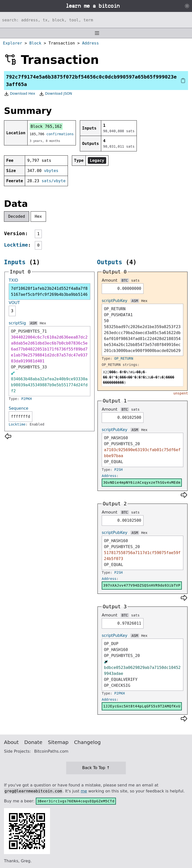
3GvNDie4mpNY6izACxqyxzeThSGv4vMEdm (142, 482)
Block (35, 43)
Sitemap (58, 742)
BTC (125, 280)
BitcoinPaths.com (51, 751)
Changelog (87, 742)
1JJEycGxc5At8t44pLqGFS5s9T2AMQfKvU (142, 706)
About (11, 742)
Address (90, 43)
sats (135, 280)
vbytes (51, 171)
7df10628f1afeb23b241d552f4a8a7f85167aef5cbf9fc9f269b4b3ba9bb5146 (49, 291)
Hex (38, 216)
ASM (33, 323)
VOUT (14, 303)
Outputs (110, 262)
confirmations (60, 134)
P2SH (119, 470)
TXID (13, 280)
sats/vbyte (53, 181)
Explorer (13, 43)
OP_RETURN (124, 358)
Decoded (17, 216)
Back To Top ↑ (96, 768)
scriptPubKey (115, 301)
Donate (33, 742)
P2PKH (27, 399)
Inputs (15, 262)
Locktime (16, 245)
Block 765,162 (46, 126)
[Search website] (96, 20)
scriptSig (17, 323)
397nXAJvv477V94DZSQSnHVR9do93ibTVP (142, 585)
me (84, 791)
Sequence (19, 408)
